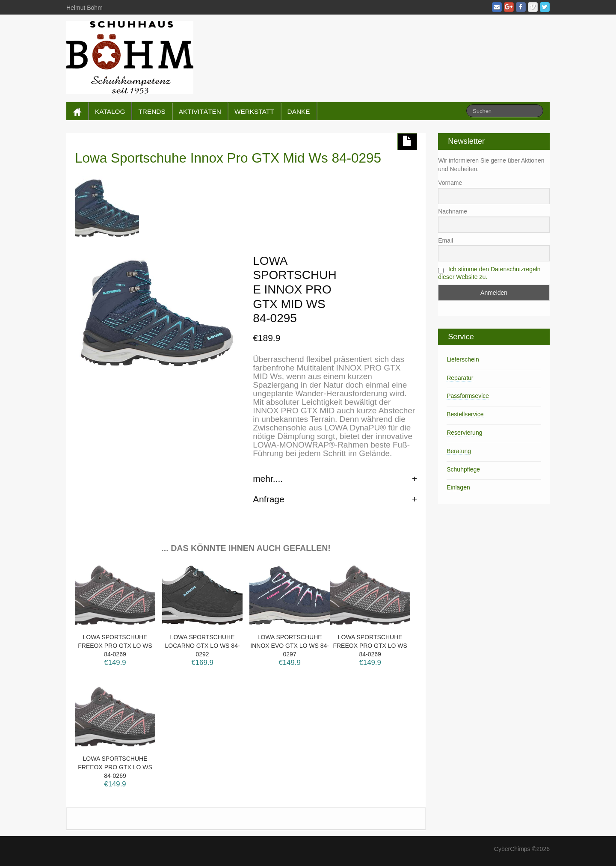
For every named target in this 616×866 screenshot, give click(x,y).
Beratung (459, 451)
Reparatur (460, 378)
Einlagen (458, 487)
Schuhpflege (463, 469)
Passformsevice (468, 396)
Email (446, 240)
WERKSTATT (254, 111)
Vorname (450, 183)
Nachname (453, 211)
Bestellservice (465, 414)
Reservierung (464, 433)
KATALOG (110, 111)
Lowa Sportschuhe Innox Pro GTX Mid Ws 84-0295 (228, 158)
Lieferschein (463, 359)
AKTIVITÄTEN (200, 111)
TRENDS (152, 111)
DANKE (299, 111)
